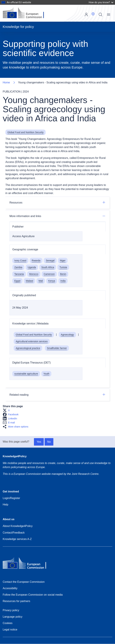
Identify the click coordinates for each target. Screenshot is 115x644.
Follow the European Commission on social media (33, 595)
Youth (46, 374)
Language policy (13, 617)
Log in (86, 15)
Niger (63, 261)
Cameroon (49, 274)
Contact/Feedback (14, 533)
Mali (41, 281)
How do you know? (101, 2)
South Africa (48, 267)
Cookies (8, 623)
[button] (93, 14)
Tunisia (63, 267)
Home (6, 82)
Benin (63, 274)
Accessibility (10, 588)
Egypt (17, 281)
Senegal (50, 261)
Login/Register (11, 498)
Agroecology (67, 335)
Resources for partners (16, 601)
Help (5, 505)
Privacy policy (11, 610)
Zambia (18, 267)
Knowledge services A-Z (17, 539)
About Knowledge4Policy (18, 526)
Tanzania (19, 274)
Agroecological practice (28, 348)
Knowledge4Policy (15, 456)
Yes (39, 442)
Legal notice (10, 630)
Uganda (32, 267)
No (49, 442)
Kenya (52, 281)
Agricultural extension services (32, 341)
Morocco (34, 274)
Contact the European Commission (24, 582)
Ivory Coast (20, 261)
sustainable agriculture (26, 374)
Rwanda (36, 261)
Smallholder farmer (57, 348)
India (63, 281)
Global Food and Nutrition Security (25, 132)
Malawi (30, 281)
